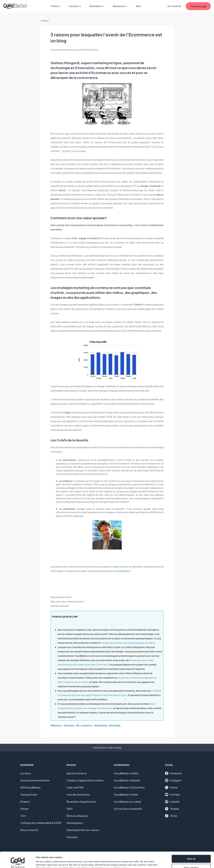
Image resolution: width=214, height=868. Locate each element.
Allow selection (191, 852)
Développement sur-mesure (83, 830)
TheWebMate (123, 571)
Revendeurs (97, 6)
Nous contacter (29, 830)
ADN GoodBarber (31, 787)
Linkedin (172, 802)
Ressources (120, 6)
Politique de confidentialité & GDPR (41, 823)
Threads (172, 809)
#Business (56, 725)
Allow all (191, 843)
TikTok (171, 816)
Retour (45, 21)
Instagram (173, 780)
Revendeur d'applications (81, 802)
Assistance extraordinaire (35, 780)
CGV (23, 816)
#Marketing (101, 725)
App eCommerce (76, 773)
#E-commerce (84, 725)
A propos (26, 773)
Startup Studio (29, 795)
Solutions (75, 6)
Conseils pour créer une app (107, 748)
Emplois (25, 802)
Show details (143, 861)
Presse (24, 809)
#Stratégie (115, 725)
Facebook (173, 773)
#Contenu (69, 725)
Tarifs (138, 6)
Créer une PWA (75, 787)
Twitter (171, 787)
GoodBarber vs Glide (126, 795)
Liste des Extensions (78, 795)
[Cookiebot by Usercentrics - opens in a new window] (18, 863)
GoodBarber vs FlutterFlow (129, 787)
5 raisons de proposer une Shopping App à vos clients (128, 643)
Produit (56, 6)
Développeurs (75, 823)
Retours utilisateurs (77, 816)
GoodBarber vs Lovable (127, 802)
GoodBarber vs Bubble (127, 780)
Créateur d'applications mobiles (85, 780)
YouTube (172, 795)
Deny (191, 861)
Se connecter (174, 6)
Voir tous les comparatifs (128, 809)
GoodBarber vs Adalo (126, 773)
